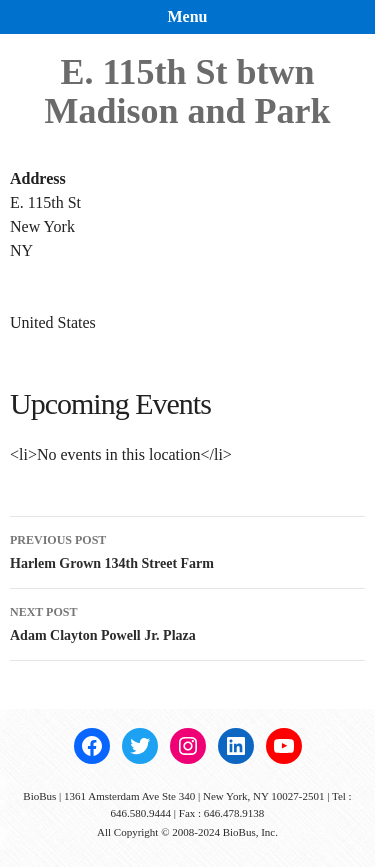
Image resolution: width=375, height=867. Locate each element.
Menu (188, 16)
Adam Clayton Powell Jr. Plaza (187, 621)
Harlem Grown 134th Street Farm (187, 549)
